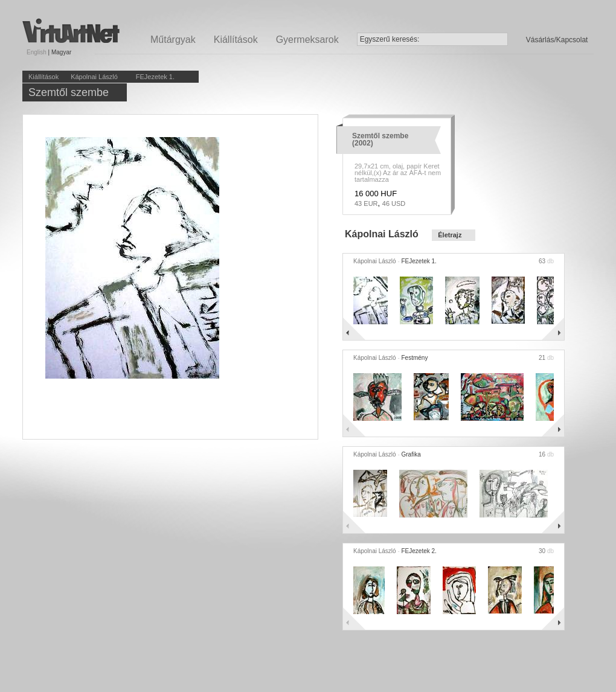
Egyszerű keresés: (390, 39)
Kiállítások (236, 40)
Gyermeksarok (307, 40)
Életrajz (450, 235)
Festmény (415, 358)
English (37, 52)
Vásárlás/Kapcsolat (557, 40)
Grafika (411, 454)
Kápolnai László (94, 77)
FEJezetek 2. (419, 551)
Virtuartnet (71, 30)
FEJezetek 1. (155, 77)
